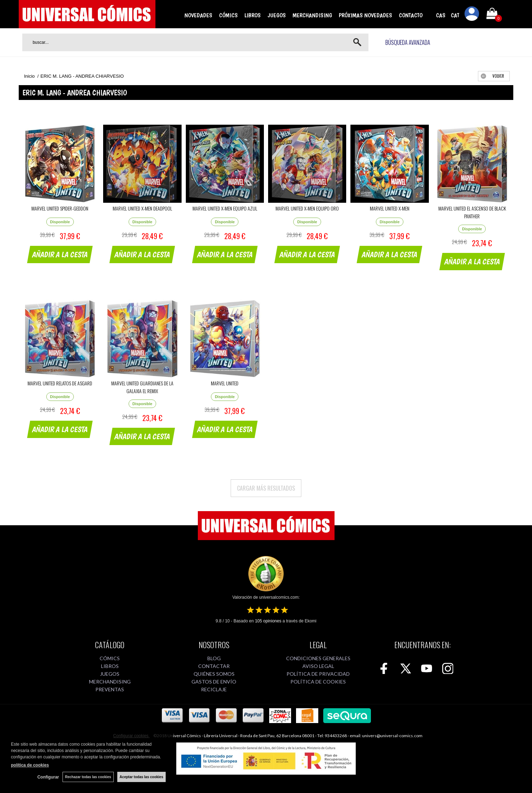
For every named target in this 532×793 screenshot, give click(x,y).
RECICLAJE (214, 689)
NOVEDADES (198, 15)
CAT (455, 15)
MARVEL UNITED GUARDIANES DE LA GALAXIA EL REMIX (142, 387)
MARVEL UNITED (225, 383)
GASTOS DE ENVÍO (214, 682)
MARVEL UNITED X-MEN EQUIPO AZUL (225, 208)
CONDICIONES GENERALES (318, 658)
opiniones (268, 621)
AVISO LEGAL (318, 666)
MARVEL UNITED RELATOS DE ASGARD (60, 383)
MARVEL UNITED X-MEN (390, 208)
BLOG (214, 658)
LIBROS (253, 15)
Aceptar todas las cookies (141, 777)
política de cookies (30, 765)
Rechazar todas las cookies (88, 777)
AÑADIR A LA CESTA (60, 254)
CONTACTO (411, 15)
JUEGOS (277, 15)
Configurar (48, 777)
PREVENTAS (110, 689)
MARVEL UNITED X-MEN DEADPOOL (142, 208)
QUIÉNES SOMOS (214, 674)
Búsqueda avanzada (408, 42)
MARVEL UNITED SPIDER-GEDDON (60, 208)
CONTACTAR (214, 666)
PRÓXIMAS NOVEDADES (365, 15)
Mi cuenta (472, 15)
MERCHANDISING (312, 15)
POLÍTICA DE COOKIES (318, 682)
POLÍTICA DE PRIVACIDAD (318, 674)
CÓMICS (228, 15)
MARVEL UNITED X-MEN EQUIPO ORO (307, 208)
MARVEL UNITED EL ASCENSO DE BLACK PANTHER (472, 212)
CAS (441, 15)
